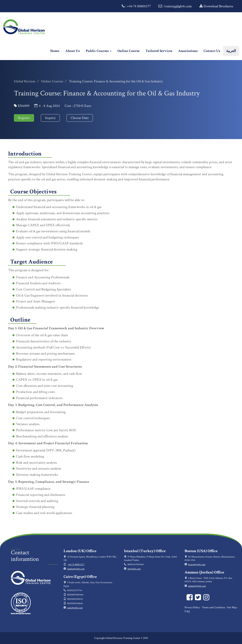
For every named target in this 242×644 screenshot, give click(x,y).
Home (56, 51)
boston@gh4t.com (197, 564)
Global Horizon (25, 81)
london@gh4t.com (76, 569)
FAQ (187, 611)
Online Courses (52, 81)
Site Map (232, 607)
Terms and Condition (213, 607)
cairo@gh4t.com (75, 608)
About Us (73, 51)
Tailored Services (159, 51)
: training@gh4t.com (175, 6)
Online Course (129, 51)
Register (24, 118)
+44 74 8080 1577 (76, 564)
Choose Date (80, 118)
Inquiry (50, 118)
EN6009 (24, 106)
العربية (231, 51)
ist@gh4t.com (134, 569)
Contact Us (212, 51)
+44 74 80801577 (139, 6)
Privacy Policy (192, 607)
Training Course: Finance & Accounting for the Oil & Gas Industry (116, 81)
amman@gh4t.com (197, 586)
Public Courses (99, 51)
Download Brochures (216, 6)
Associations (188, 51)
